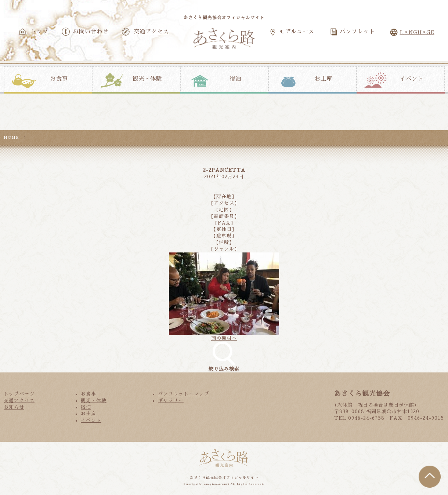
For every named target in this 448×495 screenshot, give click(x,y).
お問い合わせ (91, 32)
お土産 (324, 79)
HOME (11, 137)
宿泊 (235, 79)
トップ (39, 32)
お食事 (59, 79)
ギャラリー (171, 401)
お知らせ (14, 407)
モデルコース (297, 32)
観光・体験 (147, 79)
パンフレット (357, 32)
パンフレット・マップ (184, 394)
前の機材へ (224, 338)
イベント (412, 79)
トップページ (19, 394)
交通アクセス (151, 32)
